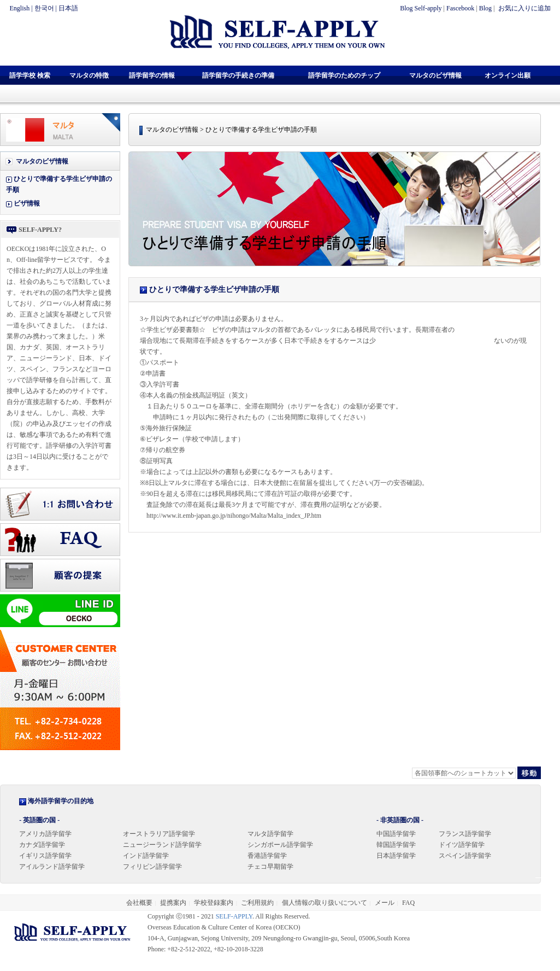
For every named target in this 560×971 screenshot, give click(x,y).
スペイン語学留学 (465, 856)
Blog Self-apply (421, 8)
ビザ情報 (27, 203)
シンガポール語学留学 (280, 845)
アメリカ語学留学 (45, 834)
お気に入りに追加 (524, 8)
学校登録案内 (214, 903)
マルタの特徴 (89, 75)
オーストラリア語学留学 (159, 834)
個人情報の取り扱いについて (325, 903)
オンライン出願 (508, 75)
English (20, 8)
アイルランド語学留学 (52, 867)
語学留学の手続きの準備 (238, 75)
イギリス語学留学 (45, 856)
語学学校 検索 (30, 75)
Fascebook (460, 8)
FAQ (408, 903)
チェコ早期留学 (270, 867)
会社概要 (139, 903)
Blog (485, 8)
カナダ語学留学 (42, 845)
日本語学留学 (396, 856)
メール (385, 903)
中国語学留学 (396, 834)
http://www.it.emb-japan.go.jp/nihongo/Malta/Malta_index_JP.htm (234, 516)
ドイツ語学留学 (462, 845)
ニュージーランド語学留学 (162, 845)
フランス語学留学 (465, 834)
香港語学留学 (267, 856)
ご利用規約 (257, 903)
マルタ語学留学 (270, 834)
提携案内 (173, 903)
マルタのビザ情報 (435, 75)
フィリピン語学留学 (152, 867)
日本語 (68, 8)
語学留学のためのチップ (344, 75)
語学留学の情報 (152, 75)
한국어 (44, 8)
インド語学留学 (146, 856)
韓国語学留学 (396, 845)
